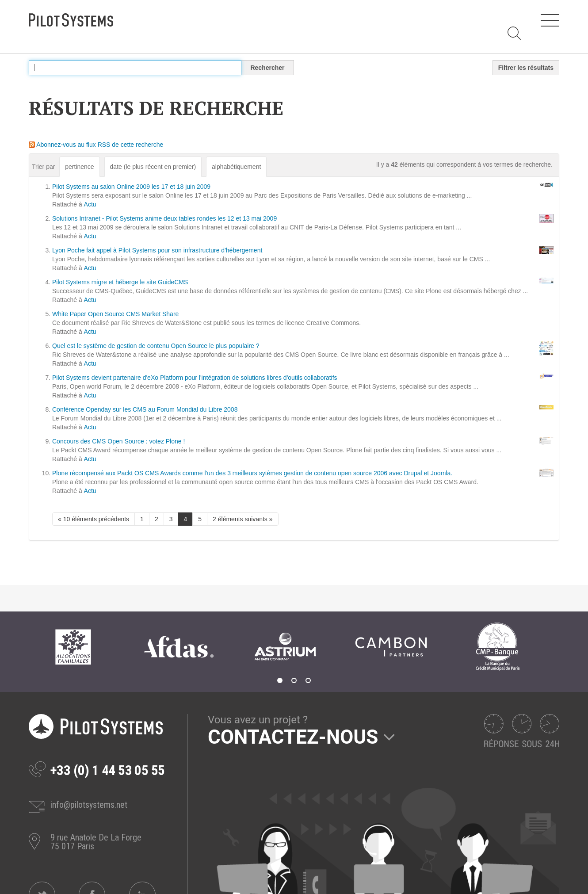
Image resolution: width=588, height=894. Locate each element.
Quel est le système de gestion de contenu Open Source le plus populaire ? (156, 346)
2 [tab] (294, 680)
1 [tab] (280, 680)
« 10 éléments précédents (94, 519)
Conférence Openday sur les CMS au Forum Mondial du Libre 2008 (145, 409)
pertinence (79, 167)
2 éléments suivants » (242, 519)
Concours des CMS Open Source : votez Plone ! (118, 441)
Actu (90, 204)
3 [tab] (308, 680)
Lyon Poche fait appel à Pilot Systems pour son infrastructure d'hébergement (157, 250)
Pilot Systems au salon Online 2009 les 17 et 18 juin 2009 (131, 187)
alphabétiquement (236, 167)
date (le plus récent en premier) (153, 167)
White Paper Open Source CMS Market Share (115, 314)
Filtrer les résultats (526, 68)
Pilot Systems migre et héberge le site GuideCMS (120, 282)
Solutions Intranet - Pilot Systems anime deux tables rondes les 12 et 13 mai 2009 (164, 218)
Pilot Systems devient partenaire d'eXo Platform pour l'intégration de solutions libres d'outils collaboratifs (195, 378)
